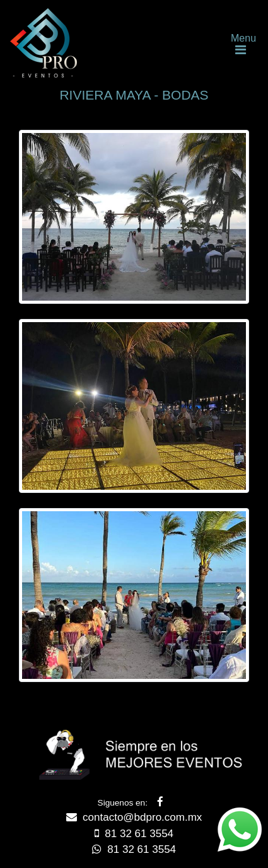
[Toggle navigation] (240, 43)
